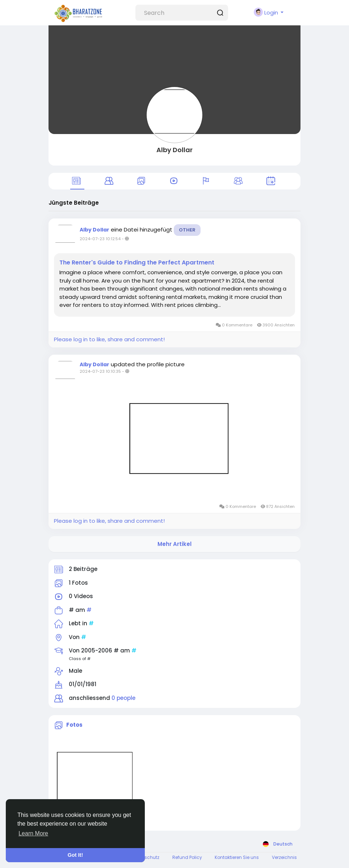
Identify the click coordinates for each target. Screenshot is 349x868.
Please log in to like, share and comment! (109, 339)
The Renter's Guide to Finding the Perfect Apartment (137, 263)
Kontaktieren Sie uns (237, 857)
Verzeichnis (284, 857)
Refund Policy (187, 857)
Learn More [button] (33, 833)
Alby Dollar (174, 150)
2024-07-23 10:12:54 (100, 239)
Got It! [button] (75, 855)
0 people (123, 698)
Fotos (74, 725)
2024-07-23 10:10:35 (100, 371)
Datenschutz (145, 857)
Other (187, 230)
